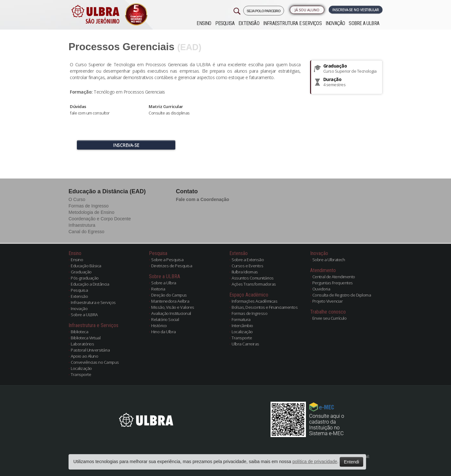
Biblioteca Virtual (86, 338)
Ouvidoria (321, 289)
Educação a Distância (90, 284)
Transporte (81, 374)
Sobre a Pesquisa (167, 260)
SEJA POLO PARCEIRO (264, 11)
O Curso (77, 199)
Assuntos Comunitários (253, 278)
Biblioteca (79, 332)
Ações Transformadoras (254, 284)
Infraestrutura (82, 225)
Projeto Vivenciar (328, 301)
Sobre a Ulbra (164, 283)
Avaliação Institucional (171, 313)
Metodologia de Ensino (91, 212)
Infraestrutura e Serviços (292, 23)
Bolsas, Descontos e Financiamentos (265, 307)
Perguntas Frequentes (333, 283)
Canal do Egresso (86, 232)
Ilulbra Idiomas (245, 272)
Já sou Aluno (307, 10)
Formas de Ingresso (89, 206)
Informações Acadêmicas (254, 301)
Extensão (249, 23)
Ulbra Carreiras (245, 344)
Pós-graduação (85, 278)
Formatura (241, 319)
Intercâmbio (242, 325)
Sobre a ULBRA (364, 23)
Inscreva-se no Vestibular (356, 10)
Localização (81, 368)
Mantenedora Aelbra (170, 301)
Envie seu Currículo (330, 318)
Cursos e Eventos (247, 266)
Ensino (204, 23)
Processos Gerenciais (121, 47)
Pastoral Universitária (90, 350)
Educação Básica (86, 266)
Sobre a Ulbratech (329, 260)
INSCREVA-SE (126, 145)
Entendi (351, 462)
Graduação (81, 272)
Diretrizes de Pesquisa (172, 266)
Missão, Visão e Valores (173, 307)
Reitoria (158, 289)
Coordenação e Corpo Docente (100, 219)
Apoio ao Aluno (84, 356)
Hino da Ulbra (164, 332)
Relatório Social (165, 319)
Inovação (335, 23)
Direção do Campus (169, 295)
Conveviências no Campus (95, 362)
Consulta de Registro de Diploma (342, 295)
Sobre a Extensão (248, 260)
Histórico (159, 325)
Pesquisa (225, 23)
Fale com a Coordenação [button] (203, 199)
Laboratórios (82, 344)
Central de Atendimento (334, 277)
